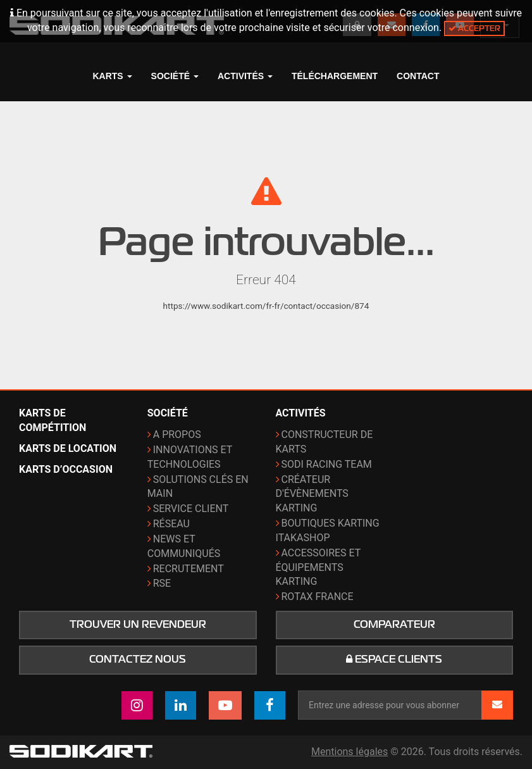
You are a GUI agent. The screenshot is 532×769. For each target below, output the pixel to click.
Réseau (171, 524)
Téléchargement (335, 76)
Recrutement (189, 569)
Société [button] (175, 76)
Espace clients (394, 660)
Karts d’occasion (66, 469)
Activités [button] (245, 76)
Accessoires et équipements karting (319, 567)
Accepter (474, 28)
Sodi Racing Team (327, 464)
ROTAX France (318, 597)
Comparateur (394, 625)
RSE (162, 583)
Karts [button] (112, 76)
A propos (177, 435)
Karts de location (68, 448)
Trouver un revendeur (138, 625)
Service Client (191, 509)
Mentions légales (350, 752)
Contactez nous (138, 660)
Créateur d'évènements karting (312, 494)
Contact (418, 76)
